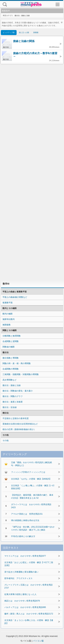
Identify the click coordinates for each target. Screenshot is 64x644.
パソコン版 (38, 641)
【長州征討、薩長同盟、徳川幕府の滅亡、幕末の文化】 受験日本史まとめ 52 (32, 496)
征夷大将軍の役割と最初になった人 (20, 594)
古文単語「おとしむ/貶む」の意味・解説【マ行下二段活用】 (29, 564)
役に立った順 (24, 32)
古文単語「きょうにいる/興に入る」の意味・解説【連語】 (29, 622)
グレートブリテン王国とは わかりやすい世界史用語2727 (28, 586)
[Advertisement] (32, 172)
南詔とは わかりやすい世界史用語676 (22, 601)
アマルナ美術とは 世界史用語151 (27, 514)
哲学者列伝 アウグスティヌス (18, 578)
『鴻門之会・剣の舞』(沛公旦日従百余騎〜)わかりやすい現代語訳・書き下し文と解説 (33, 528)
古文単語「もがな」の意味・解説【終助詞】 (31, 479)
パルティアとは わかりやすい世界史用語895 (25, 607)
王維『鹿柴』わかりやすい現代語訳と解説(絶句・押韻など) (31, 464)
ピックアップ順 (9, 32)
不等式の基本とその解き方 (23, 536)
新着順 (36, 32)
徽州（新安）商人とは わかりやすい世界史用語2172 (29, 614)
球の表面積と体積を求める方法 (25, 520)
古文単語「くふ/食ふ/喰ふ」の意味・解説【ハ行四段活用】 (33, 487)
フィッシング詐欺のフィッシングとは (28, 472)
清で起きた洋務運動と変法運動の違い (21, 572)
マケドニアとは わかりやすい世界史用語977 (25, 556)
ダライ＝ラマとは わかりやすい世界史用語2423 (31, 506)
